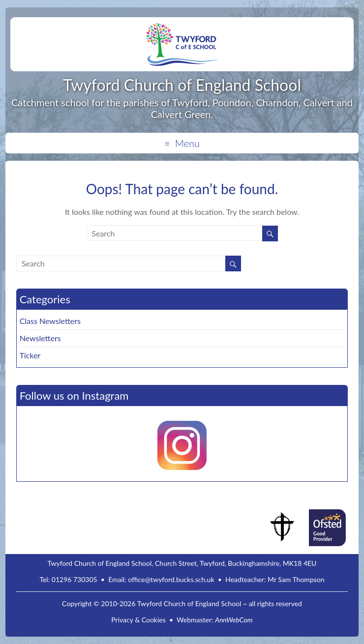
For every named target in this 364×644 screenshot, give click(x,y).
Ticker (30, 355)
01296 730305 (75, 579)
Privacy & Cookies (138, 620)
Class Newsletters (50, 321)
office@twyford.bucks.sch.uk (171, 579)
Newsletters (40, 338)
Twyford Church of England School (182, 85)
